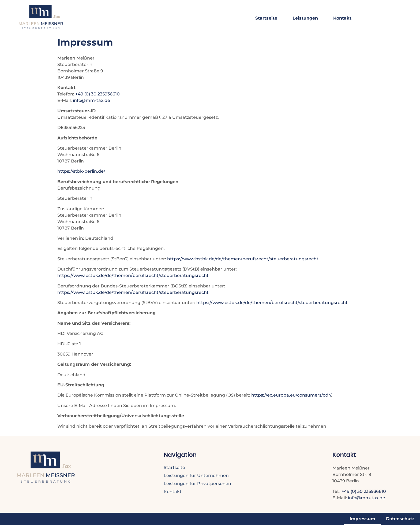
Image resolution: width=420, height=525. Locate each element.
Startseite (266, 18)
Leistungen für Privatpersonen (197, 484)
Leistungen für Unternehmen (196, 476)
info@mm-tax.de (91, 100)
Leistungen (305, 18)
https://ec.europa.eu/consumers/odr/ (291, 395)
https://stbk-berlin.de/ (81, 171)
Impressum (362, 519)
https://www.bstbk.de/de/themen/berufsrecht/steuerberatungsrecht (243, 259)
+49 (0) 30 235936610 (97, 94)
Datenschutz (400, 519)
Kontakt (342, 18)
